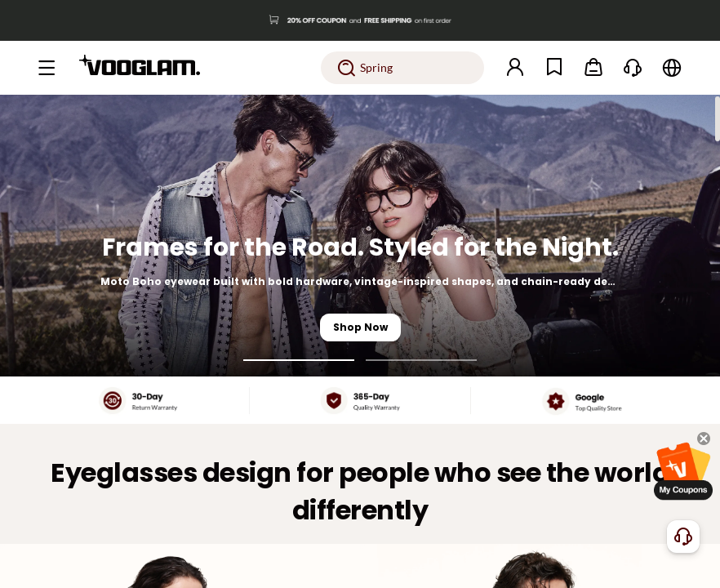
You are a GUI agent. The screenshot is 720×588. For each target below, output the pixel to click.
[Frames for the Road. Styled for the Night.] (360, 236)
